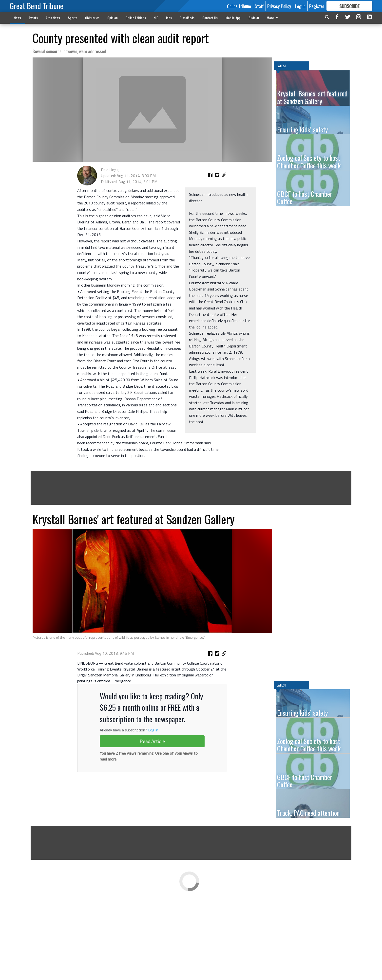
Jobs (169, 18)
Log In (300, 6)
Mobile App (233, 18)
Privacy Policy (279, 6)
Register (317, 6)
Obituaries (92, 18)
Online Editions (136, 18)
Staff (259, 6)
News (17, 18)
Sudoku (254, 18)
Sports (73, 18)
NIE (156, 18)
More (273, 18)
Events (33, 18)
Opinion (113, 18)
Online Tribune (239, 6)
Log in (153, 844)
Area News (53, 18)
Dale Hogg (110, 232)
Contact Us (210, 18)
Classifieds (187, 18)
